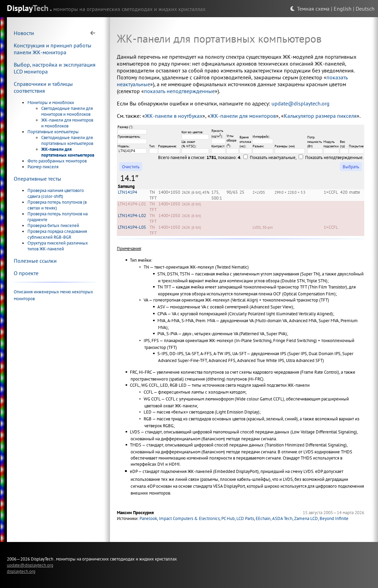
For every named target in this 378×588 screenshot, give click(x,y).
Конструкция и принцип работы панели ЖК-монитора (53, 49)
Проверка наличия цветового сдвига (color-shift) (56, 193)
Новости (24, 33)
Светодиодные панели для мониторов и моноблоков (67, 111)
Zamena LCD (306, 518)
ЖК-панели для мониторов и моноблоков (67, 123)
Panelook (148, 518)
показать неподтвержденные (179, 91)
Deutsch (365, 9)
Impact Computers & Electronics (189, 518)
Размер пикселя (43, 167)
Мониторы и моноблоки (51, 103)
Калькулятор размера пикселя (320, 116)
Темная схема (310, 9)
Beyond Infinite (334, 518)
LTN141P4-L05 (132, 227)
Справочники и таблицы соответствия (43, 87)
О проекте (26, 273)
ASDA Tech (282, 518)
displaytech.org (21, 571)
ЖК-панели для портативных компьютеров (68, 152)
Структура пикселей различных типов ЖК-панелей (58, 246)
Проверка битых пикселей (53, 225)
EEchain (263, 518)
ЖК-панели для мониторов (243, 116)
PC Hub (228, 518)
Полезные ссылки (35, 261)
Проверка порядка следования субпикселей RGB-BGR (57, 234)
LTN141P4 (127, 192)
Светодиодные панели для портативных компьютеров (67, 140)
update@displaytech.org (301, 103)
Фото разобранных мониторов (57, 161)
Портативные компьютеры (53, 132)
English (343, 9)
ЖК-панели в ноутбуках (174, 116)
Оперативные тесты (37, 179)
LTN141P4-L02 (132, 216)
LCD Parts (245, 518)
